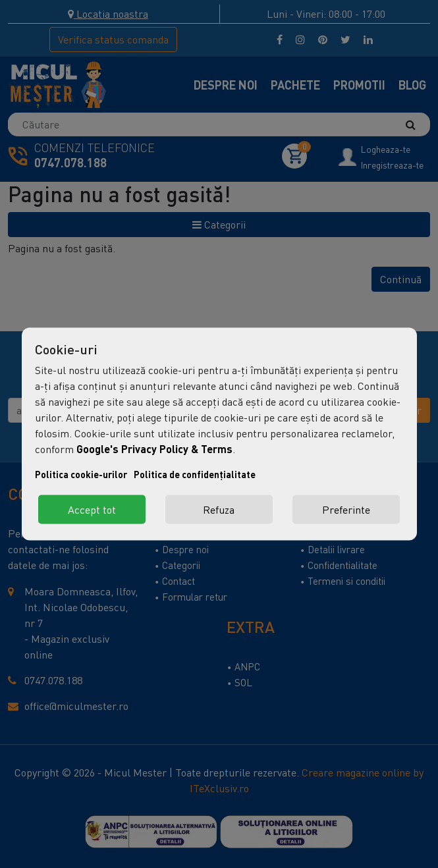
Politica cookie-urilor (81, 475)
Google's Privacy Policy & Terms (154, 449)
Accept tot (92, 510)
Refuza (219, 510)
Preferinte (346, 510)
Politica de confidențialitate (195, 475)
